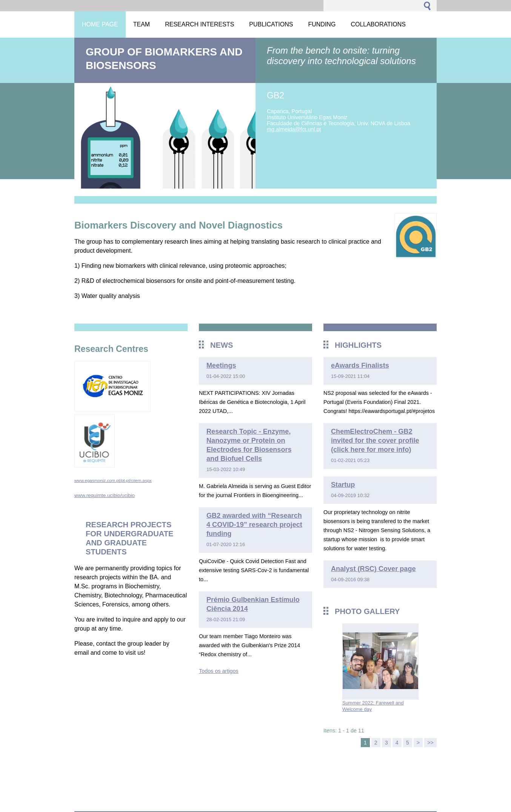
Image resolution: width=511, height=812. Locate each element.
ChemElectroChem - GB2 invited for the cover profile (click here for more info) (375, 441)
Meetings (221, 365)
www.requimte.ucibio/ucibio (105, 495)
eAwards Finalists (360, 365)
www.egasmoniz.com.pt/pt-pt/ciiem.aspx (113, 480)
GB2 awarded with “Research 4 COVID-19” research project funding (254, 525)
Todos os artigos (219, 671)
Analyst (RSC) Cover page (373, 569)
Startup (343, 485)
